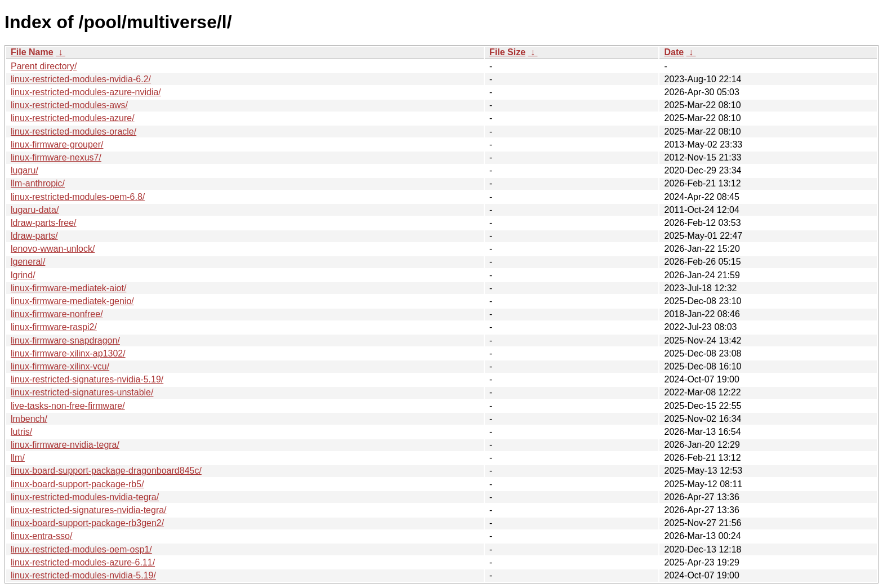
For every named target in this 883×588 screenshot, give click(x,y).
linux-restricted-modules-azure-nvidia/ (86, 92)
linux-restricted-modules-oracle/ (73, 132)
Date (674, 52)
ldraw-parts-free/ (43, 223)
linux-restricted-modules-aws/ (69, 105)
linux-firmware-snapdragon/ (65, 340)
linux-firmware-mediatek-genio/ (72, 301)
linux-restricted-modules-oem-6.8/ (78, 197)
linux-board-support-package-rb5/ (77, 484)
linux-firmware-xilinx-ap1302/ (68, 353)
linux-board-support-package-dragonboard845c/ (106, 471)
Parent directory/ (44, 66)
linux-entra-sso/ (41, 536)
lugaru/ (24, 170)
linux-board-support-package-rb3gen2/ (87, 523)
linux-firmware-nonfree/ (57, 314)
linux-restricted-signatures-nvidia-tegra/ (89, 510)
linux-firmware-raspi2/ (54, 327)
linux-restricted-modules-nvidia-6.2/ (81, 79)
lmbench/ (29, 419)
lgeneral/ (28, 262)
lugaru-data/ (35, 210)
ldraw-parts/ (34, 236)
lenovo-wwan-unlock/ (53, 249)
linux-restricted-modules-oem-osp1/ (81, 549)
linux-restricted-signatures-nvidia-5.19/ (87, 379)
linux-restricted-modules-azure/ (73, 118)
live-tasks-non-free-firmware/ (68, 406)
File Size (507, 52)
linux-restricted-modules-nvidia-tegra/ (85, 497)
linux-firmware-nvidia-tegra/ (65, 445)
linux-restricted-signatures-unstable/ (82, 392)
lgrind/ (23, 275)
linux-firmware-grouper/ (57, 144)
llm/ (18, 458)
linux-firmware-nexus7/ (56, 157)
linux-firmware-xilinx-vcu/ (60, 366)
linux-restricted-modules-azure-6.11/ (83, 562)
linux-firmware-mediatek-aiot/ (68, 288)
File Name (32, 52)
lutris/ (21, 432)
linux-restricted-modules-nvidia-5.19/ (83, 575)
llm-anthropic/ (38, 183)
